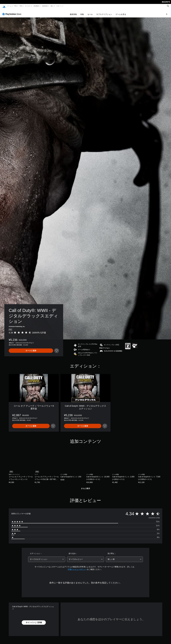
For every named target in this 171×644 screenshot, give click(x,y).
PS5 (16, 6)
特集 (69, 12)
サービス (28, 6)
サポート (59, 6)
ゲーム (9, 6)
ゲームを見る (108, 12)
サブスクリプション (91, 12)
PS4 (21, 6)
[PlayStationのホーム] (4, 6)
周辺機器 (36, 6)
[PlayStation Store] (12, 12)
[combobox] (47, 557)
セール (77, 12)
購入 (52, 6)
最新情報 (45, 6)
